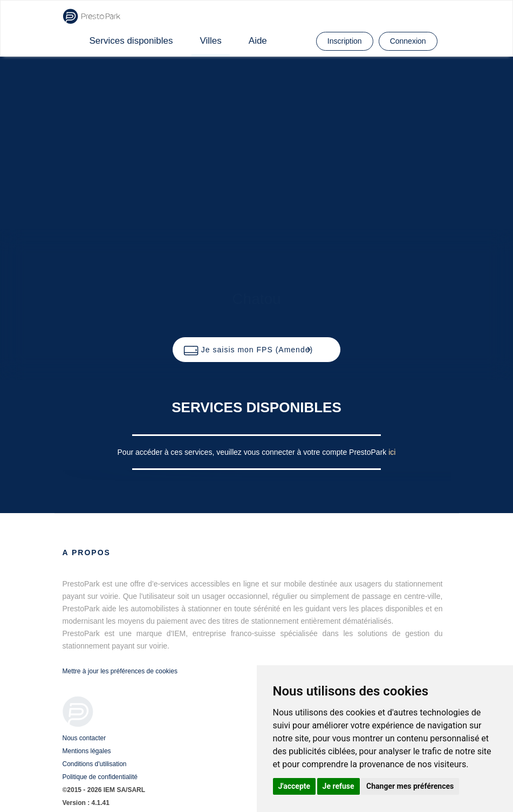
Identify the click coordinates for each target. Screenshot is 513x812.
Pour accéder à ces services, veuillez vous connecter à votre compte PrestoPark (253, 452)
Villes (210, 41)
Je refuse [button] (338, 786)
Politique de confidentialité (100, 777)
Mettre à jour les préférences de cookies (120, 671)
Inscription (345, 41)
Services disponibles (131, 41)
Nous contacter (84, 738)
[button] (256, 350)
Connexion (408, 41)
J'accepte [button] (295, 786)
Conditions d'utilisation (95, 764)
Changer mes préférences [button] (410, 786)
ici (392, 452)
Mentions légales (87, 751)
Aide (258, 41)
